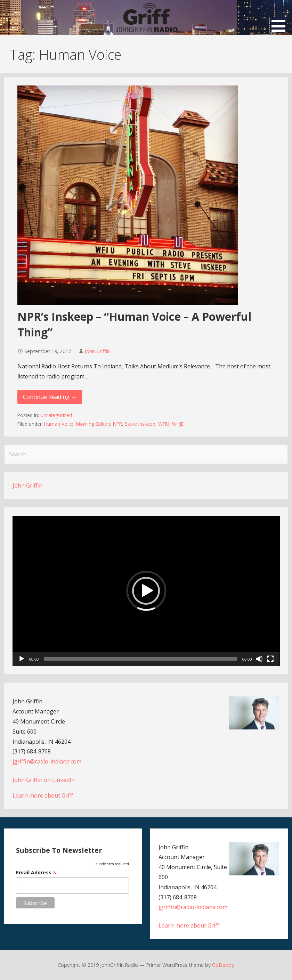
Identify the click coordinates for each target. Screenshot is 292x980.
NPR (117, 424)
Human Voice (59, 424)
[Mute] (259, 659)
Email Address (36, 872)
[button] (281, 17)
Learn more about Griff (43, 795)
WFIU (164, 424)
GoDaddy (223, 965)
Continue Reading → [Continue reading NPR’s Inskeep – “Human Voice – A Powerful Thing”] (50, 397)
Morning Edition (93, 424)
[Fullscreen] (270, 659)
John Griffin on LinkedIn (44, 780)
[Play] (22, 659)
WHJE (178, 424)
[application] (146, 591)
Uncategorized (56, 415)
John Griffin (97, 351)
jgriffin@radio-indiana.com (47, 761)
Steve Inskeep (140, 424)
